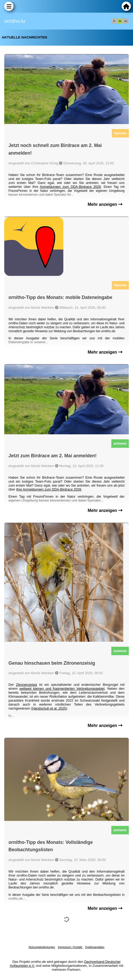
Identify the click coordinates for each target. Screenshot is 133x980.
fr (114, 21)
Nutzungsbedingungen (42, 947)
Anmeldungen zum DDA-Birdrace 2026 (70, 187)
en (126, 21)
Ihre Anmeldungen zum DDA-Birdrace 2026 (49, 489)
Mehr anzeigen (105, 204)
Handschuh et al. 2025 (49, 708)
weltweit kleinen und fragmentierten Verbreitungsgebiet (62, 689)
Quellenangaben (95, 947)
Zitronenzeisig (26, 685)
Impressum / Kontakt (70, 947)
